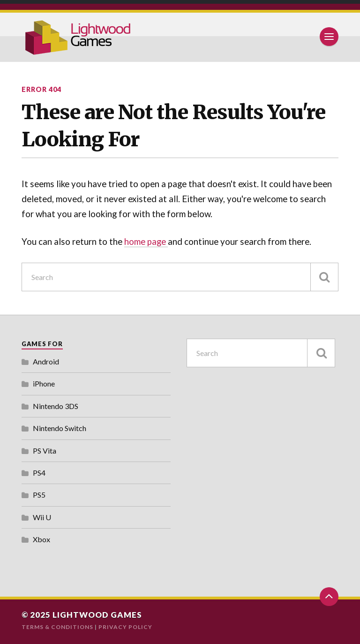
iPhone (44, 383)
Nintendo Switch (60, 428)
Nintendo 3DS (56, 406)
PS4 (39, 473)
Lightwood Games (97, 615)
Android (46, 361)
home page (146, 242)
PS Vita (45, 451)
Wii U (42, 517)
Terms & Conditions (57, 627)
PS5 (39, 495)
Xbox (41, 539)
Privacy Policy (125, 627)
